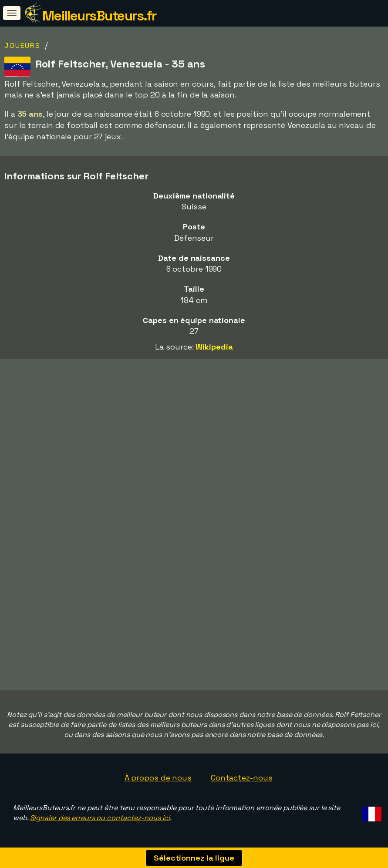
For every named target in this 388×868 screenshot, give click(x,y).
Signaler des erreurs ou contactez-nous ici (100, 818)
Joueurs (22, 45)
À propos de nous (158, 778)
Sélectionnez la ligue (194, 858)
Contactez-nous (242, 778)
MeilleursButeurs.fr (99, 16)
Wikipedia (214, 347)
